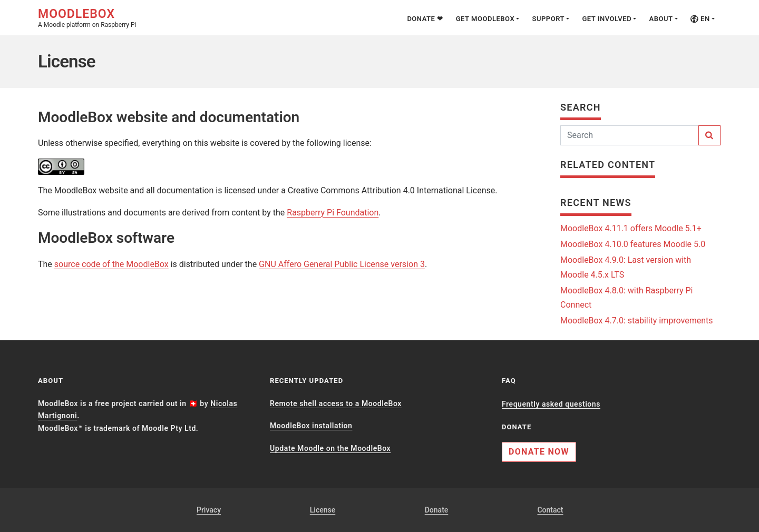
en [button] (700, 19)
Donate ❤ (425, 19)
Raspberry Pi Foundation (333, 213)
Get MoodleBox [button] (485, 19)
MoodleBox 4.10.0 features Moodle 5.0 (633, 244)
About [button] (661, 19)
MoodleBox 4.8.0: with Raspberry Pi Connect (626, 298)
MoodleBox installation (311, 426)
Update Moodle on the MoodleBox (330, 448)
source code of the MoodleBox (111, 264)
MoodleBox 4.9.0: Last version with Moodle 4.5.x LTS (626, 267)
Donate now (539, 452)
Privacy (209, 510)
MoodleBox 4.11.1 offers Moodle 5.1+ (631, 228)
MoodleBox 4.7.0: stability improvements (637, 321)
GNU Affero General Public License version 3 (342, 264)
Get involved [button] (607, 19)
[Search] (630, 135)
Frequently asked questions (551, 404)
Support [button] (548, 19)
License (323, 510)
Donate (437, 510)
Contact (550, 510)
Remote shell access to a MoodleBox (336, 403)
